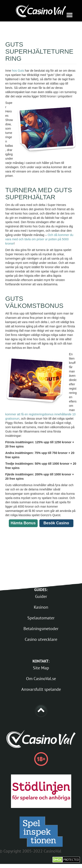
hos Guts (18, 71)
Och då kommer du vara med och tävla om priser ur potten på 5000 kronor (39, 239)
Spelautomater (41, 618)
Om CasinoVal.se (41, 679)
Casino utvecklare (41, 639)
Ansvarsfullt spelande (41, 689)
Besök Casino (56, 523)
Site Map (41, 668)
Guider (41, 596)
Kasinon (41, 607)
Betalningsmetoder (41, 629)
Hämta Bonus (23, 523)
